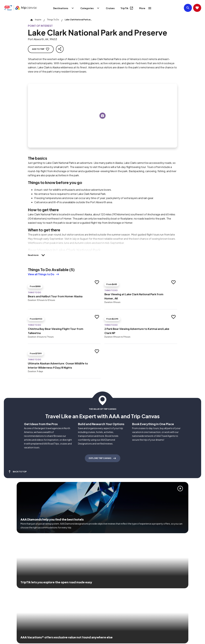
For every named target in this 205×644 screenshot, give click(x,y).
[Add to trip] (102, 116)
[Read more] (37, 255)
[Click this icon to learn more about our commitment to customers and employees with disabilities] (9, 591)
